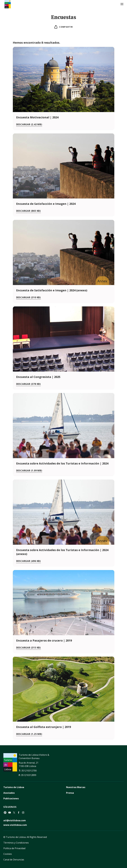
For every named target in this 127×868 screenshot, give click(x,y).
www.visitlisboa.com (15, 825)
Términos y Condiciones (16, 843)
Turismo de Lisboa (14, 787)
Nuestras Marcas (76, 787)
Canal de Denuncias (14, 860)
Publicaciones (11, 798)
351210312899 (29, 775)
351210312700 (29, 771)
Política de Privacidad (14, 848)
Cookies (8, 854)
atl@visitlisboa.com (15, 820)
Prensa (70, 793)
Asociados (9, 793)
